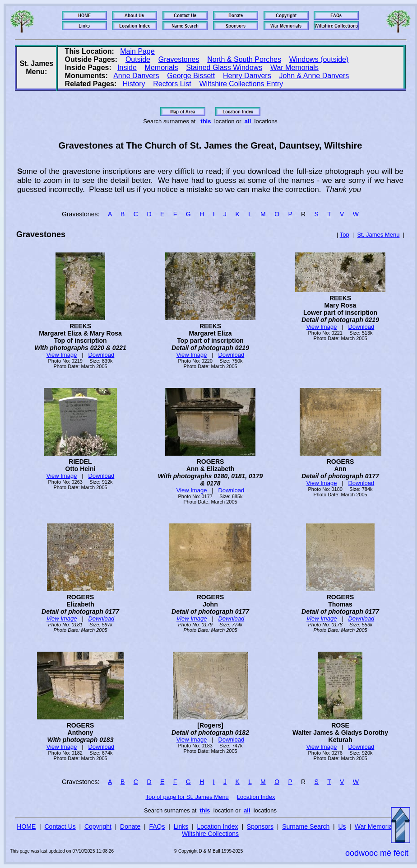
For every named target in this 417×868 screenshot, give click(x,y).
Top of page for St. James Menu (187, 797)
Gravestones (179, 59)
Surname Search (306, 826)
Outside (138, 59)
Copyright (98, 826)
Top (345, 235)
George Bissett (191, 76)
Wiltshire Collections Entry (241, 84)
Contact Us (60, 826)
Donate (130, 826)
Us (342, 826)
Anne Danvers (136, 76)
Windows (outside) (319, 59)
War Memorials (294, 68)
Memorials (162, 68)
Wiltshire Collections (210, 834)
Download (101, 355)
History (134, 84)
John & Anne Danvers (314, 76)
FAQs (157, 826)
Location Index (256, 797)
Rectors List (172, 84)
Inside (127, 68)
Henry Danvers (247, 76)
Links (181, 826)
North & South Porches (244, 59)
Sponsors (260, 826)
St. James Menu (378, 235)
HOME (26, 826)
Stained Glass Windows (224, 68)
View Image (62, 355)
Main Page (137, 51)
